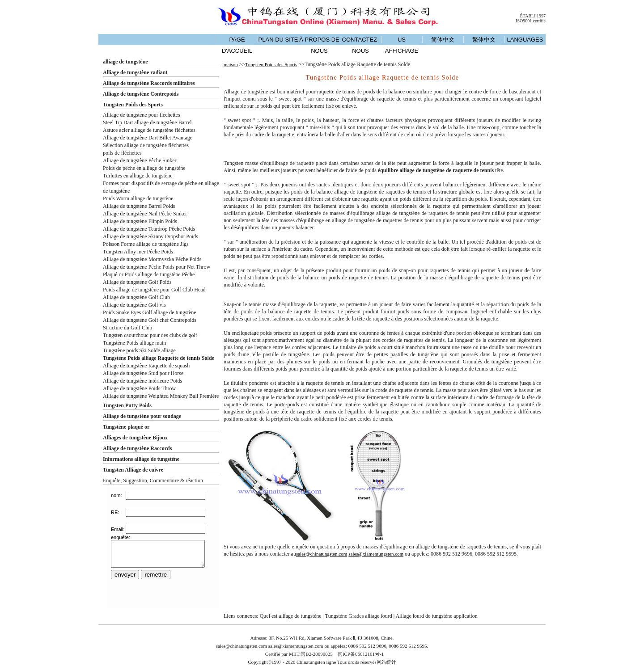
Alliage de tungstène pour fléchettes (142, 115)
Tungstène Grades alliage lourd (359, 616)
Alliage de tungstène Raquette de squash (146, 366)
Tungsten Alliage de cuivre (133, 470)
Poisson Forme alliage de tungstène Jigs (146, 244)
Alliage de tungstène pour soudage (142, 416)
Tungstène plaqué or (126, 427)
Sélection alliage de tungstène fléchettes (146, 145)
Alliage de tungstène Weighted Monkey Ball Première (161, 396)
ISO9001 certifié (531, 21)
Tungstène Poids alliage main (134, 343)
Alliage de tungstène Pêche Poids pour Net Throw (157, 267)
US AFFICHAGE (402, 45)
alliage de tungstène (125, 62)
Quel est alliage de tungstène (291, 616)
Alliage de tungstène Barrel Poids (139, 206)
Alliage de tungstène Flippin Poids (140, 221)
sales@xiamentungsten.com (376, 554)
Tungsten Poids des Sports (133, 105)
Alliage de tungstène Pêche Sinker (140, 160)
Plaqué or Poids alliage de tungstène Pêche (149, 274)
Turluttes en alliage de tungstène (138, 176)
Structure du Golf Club (127, 328)
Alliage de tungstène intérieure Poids (142, 381)
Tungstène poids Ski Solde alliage (139, 350)
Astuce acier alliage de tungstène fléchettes (149, 130)
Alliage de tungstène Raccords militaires (149, 83)
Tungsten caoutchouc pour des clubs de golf (150, 335)
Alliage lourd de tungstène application (436, 616)
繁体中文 (484, 40)
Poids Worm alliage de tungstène (138, 198)
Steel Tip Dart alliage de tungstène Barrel (147, 122)
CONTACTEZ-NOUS (361, 45)
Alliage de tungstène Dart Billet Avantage (148, 138)
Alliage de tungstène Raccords (137, 448)
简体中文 (443, 40)
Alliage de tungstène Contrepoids (141, 94)
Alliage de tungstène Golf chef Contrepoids (150, 320)
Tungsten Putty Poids (127, 405)
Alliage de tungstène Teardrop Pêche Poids (149, 229)
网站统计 (386, 662)
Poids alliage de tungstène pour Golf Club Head (154, 290)
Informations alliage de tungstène (141, 459)
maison (231, 64)
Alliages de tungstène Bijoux (135, 438)
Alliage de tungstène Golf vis (134, 305)
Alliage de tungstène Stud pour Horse (143, 373)
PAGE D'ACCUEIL (237, 45)
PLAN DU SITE (278, 40)
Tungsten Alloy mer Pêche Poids (138, 252)
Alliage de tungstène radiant (135, 72)
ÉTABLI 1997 (533, 16)
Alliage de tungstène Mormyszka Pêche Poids (152, 259)
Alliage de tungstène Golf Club (136, 297)
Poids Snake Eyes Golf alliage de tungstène (150, 312)
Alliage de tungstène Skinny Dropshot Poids (150, 236)
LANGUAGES (525, 40)
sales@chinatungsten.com (322, 554)
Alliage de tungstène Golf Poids (137, 282)
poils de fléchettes (122, 153)
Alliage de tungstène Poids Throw (139, 388)
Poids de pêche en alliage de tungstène (144, 168)
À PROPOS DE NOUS (319, 45)
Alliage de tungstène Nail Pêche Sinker (145, 214)
